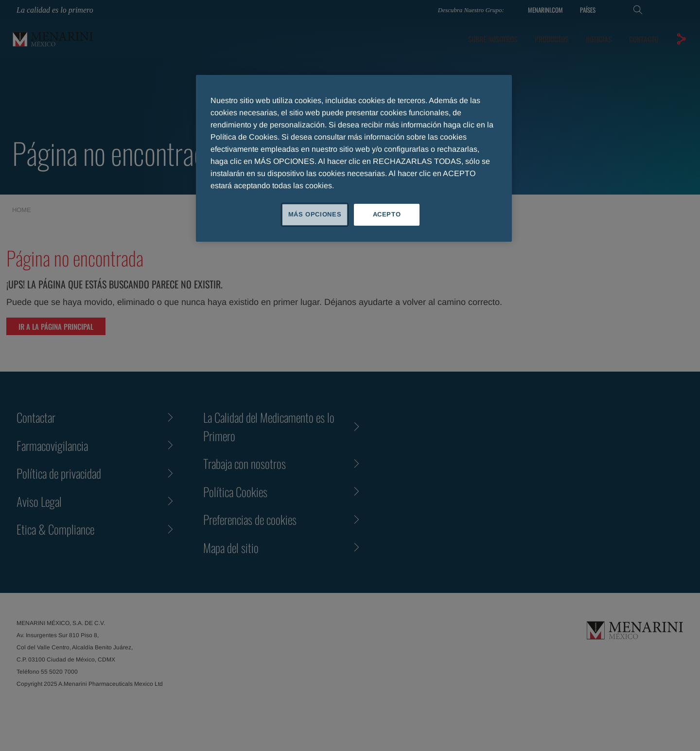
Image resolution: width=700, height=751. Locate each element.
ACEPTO (387, 214)
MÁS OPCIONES (315, 214)
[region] (354, 158)
